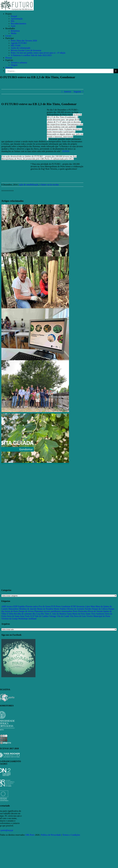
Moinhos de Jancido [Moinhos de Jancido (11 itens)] (28, 609)
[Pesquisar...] (59, 71)
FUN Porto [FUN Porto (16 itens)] (56, 606)
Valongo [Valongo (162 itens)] (53, 616)
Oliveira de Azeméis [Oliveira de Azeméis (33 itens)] (75, 609)
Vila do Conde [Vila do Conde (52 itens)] (63, 616)
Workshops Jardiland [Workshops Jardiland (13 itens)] (27, 619)
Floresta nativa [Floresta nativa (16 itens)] (32, 606)
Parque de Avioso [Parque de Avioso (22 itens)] (26, 611)
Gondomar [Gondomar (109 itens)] (66, 606)
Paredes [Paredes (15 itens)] (88, 609)
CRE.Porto (30, 835)
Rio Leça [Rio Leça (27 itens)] (37, 614)
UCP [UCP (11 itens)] (32, 616)
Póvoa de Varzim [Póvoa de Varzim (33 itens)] (95, 611)
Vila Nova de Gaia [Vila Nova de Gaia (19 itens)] (78, 616)
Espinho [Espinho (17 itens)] (21, 606)
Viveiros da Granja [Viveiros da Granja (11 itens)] (10, 619)
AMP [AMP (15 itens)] (4, 606)
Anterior (67, 92)
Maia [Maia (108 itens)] (93, 606)
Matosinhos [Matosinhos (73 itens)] (13, 609)
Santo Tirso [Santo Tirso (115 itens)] (91, 614)
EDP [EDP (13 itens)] (15, 606)
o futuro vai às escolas (49, 185)
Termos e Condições (71, 835)
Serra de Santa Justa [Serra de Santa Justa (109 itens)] (16, 616)
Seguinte (77, 92)
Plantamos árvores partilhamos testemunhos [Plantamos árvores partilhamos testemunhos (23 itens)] (53, 611)
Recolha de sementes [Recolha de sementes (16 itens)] (23, 614)
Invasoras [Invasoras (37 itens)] (81, 606)
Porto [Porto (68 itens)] (75, 611)
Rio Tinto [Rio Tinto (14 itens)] (45, 614)
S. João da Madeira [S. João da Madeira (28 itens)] (58, 614)
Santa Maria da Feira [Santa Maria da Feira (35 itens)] (76, 614)
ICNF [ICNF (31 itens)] (73, 606)
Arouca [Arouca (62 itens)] (10, 606)
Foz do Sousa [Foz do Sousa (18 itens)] (45, 606)
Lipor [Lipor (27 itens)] (88, 606)
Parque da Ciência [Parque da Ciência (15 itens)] (100, 609)
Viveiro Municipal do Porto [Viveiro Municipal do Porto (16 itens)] (98, 616)
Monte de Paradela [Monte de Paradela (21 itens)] (45, 609)
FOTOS (66, 151)
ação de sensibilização (29, 185)
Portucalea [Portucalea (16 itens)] (83, 611)
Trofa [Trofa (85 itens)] (27, 616)
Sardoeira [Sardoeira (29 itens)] (100, 614)
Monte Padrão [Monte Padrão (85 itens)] (60, 609)
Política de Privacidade (51, 835)
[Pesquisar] (116, 71)
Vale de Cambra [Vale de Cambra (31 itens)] (42, 616)
